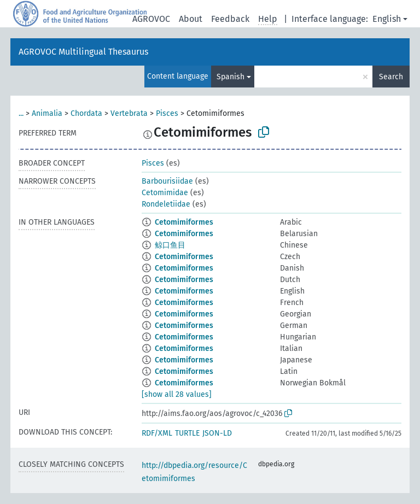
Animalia (47, 113)
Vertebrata (129, 113)
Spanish (231, 77)
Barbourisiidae (167, 181)
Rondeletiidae (166, 204)
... (21, 113)
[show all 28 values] (177, 394)
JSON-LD (217, 433)
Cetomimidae (165, 193)
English (387, 19)
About (191, 19)
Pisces (167, 113)
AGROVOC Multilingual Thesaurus (83, 52)
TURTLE (187, 433)
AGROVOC (151, 19)
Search (391, 77)
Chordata (86, 113)
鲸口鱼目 (170, 245)
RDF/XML (157, 433)
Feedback (230, 19)
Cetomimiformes (184, 222)
